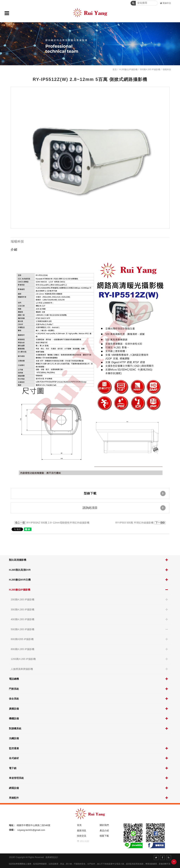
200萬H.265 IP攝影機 (22, 599)
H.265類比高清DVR (20, 570)
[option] (90, 158)
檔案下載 (104, 836)
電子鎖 (13, 768)
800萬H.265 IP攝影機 (22, 649)
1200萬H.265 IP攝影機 (23, 659)
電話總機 (14, 679)
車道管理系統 (16, 778)
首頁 (115, 69)
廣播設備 (14, 709)
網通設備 (14, 788)
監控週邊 (14, 748)
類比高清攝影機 (18, 560)
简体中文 (167, 3)
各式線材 (14, 758)
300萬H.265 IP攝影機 (22, 609)
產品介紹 (104, 831)
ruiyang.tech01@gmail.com (31, 830)
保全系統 (14, 699)
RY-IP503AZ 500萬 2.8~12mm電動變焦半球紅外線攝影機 (52, 523)
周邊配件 (14, 798)
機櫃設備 (14, 718)
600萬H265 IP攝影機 (22, 639)
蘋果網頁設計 (52, 857)
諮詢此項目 (124, 508)
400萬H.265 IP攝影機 (22, 619)
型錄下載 (125, 493)
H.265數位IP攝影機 (20, 590)
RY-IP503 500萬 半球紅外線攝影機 (141, 523)
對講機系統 (15, 728)
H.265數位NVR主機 (20, 580)
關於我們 (104, 825)
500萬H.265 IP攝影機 (22, 629)
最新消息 (82, 831)
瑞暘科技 (167, 69)
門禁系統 (14, 689)
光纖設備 (14, 738)
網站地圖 (85, 841)
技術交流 (82, 836)
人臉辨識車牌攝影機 (22, 669)
